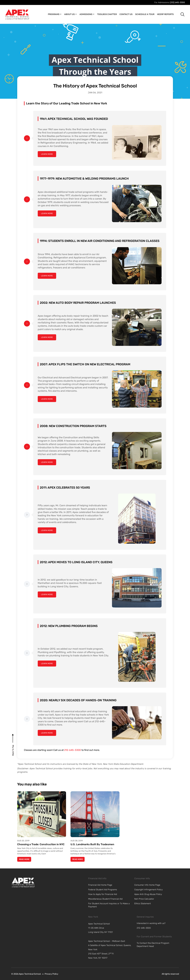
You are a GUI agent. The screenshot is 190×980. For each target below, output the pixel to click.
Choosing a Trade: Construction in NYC (41, 844)
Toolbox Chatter (107, 14)
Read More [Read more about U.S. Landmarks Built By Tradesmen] (78, 859)
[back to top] (13, 750)
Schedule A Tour (145, 14)
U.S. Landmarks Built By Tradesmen (92, 844)
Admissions (87, 14)
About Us (71, 14)
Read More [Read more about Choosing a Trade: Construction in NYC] (24, 859)
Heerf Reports (165, 14)
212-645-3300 (73, 750)
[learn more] (47, 154)
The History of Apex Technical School (95, 86)
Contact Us (126, 14)
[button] (180, 14)
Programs (55, 14)
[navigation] (112, 928)
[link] (23, 882)
